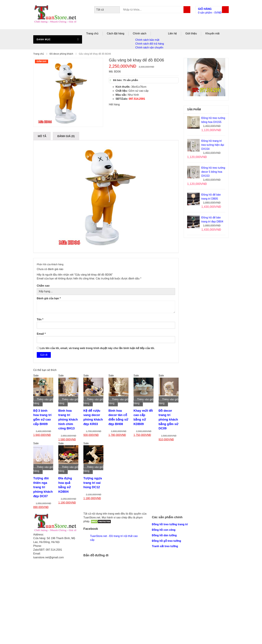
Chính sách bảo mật (147, 40)
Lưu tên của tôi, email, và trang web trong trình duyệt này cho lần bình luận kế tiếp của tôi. (97, 348)
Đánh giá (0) (66, 136)
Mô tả (42, 136)
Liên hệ (173, 33)
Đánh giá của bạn (49, 298)
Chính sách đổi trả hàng (150, 44)
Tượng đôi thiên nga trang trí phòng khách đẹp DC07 (43, 487)
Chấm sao (43, 286)
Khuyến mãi (212, 33)
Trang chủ (92, 33)
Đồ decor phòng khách (61, 54)
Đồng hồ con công (164, 530)
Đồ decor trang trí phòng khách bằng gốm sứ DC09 (168, 420)
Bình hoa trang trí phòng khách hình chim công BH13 (68, 420)
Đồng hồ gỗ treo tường (167, 541)
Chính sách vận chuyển (149, 48)
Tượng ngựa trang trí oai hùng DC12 (93, 483)
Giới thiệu (191, 33)
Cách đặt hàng (116, 33)
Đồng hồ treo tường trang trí (170, 524)
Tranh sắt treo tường (165, 546)
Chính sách (140, 33)
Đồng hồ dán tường (164, 535)
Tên (40, 319)
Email (41, 334)
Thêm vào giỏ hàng (43, 401)
